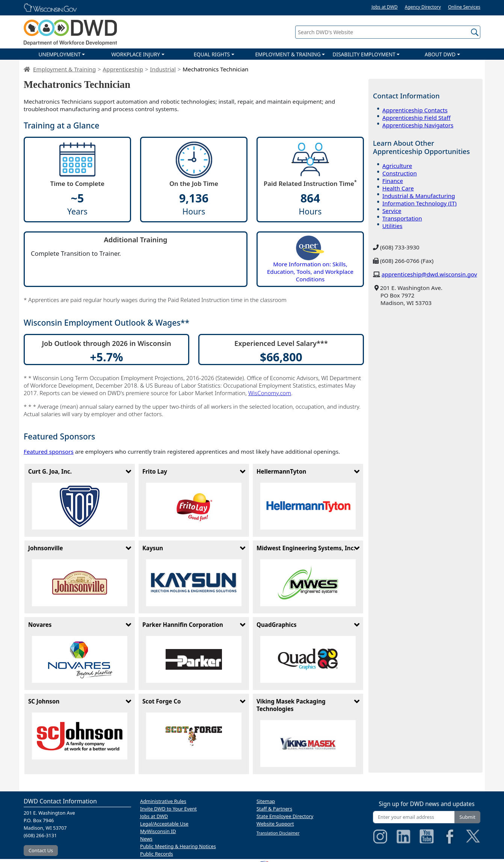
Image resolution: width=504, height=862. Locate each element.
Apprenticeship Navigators (418, 125)
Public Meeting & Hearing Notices (178, 846)
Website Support (275, 824)
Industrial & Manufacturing (419, 196)
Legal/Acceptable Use (164, 824)
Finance (393, 181)
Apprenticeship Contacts (415, 110)
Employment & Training (64, 69)
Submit (467, 817)
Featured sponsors (49, 451)
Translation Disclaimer (278, 833)
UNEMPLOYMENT (59, 54)
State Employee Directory (285, 816)
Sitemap (266, 801)
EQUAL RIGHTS (212, 54)
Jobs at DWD (385, 7)
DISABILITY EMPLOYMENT (364, 54)
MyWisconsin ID (158, 831)
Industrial (163, 69)
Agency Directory (423, 7)
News (146, 839)
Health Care (398, 188)
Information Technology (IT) (419, 203)
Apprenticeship (123, 69)
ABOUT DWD (440, 54)
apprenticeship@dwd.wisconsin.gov (429, 274)
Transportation (402, 218)
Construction (400, 173)
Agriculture (397, 166)
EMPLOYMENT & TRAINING (288, 54)
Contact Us (41, 850)
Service (392, 211)
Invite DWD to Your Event (168, 809)
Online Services (464, 7)
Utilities (392, 226)
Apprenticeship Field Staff (416, 118)
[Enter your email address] (414, 817)
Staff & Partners (274, 809)
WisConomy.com (270, 393)
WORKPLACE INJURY (136, 54)
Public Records (157, 854)
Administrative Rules (163, 801)
